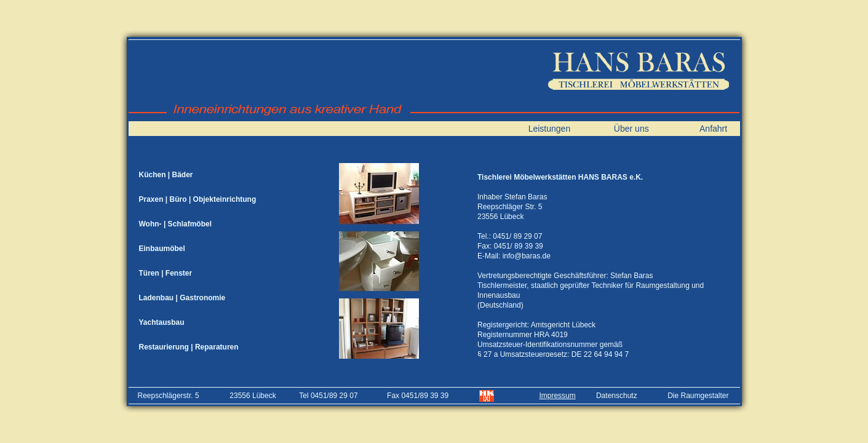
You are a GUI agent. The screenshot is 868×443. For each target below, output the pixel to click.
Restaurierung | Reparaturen (189, 347)
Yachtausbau (162, 322)
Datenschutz (617, 396)
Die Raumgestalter (698, 396)
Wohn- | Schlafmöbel (175, 224)
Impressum (557, 396)
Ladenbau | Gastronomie (182, 298)
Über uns (631, 129)
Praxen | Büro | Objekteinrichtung (198, 199)
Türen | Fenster (166, 273)
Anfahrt (713, 129)
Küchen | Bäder (166, 175)
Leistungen (550, 129)
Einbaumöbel (162, 249)
